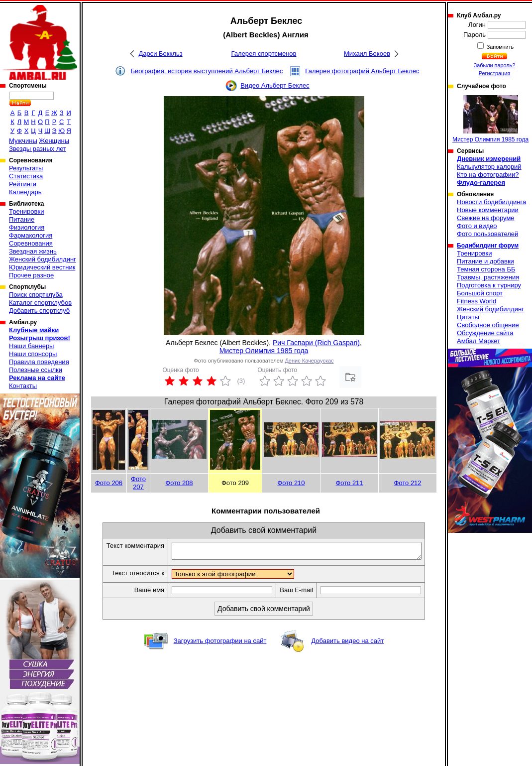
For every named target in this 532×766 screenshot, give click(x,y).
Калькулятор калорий (489, 167)
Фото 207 (138, 483)
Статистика (26, 176)
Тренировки (26, 211)
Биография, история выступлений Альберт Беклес (207, 71)
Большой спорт (480, 293)
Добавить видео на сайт (347, 644)
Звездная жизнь (33, 251)
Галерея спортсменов (264, 54)
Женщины (54, 141)
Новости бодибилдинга (491, 202)
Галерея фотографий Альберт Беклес (362, 71)
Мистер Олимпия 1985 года (264, 351)
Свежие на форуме (486, 218)
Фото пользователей (487, 234)
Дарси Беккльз (160, 54)
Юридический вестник (42, 267)
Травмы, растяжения (488, 277)
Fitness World (477, 301)
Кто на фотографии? (488, 175)
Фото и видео (477, 226)
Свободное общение (488, 325)
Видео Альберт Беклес (275, 85)
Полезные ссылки (36, 370)
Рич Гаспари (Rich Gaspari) (316, 343)
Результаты (26, 168)
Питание (22, 219)
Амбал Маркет (479, 341)
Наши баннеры (31, 346)
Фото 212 (407, 483)
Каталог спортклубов (40, 303)
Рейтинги (23, 184)
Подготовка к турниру (489, 285)
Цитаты (468, 317)
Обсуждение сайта (485, 333)
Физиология (27, 227)
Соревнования (31, 243)
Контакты (23, 386)
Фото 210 (291, 483)
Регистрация (494, 73)
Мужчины (23, 141)
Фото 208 (179, 483)
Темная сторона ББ (486, 269)
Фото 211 (349, 483)
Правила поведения (39, 362)
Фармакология (31, 235)
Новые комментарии (488, 210)
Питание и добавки (485, 261)
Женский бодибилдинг (43, 259)
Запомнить (500, 47)
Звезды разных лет (38, 149)
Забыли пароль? (495, 65)
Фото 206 (109, 483)
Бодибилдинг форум (488, 246)
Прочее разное (31, 275)
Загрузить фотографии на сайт (220, 644)
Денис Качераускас (309, 361)
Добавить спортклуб (39, 311)
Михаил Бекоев (367, 54)
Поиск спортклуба (36, 295)
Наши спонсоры (33, 354)
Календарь (25, 192)
